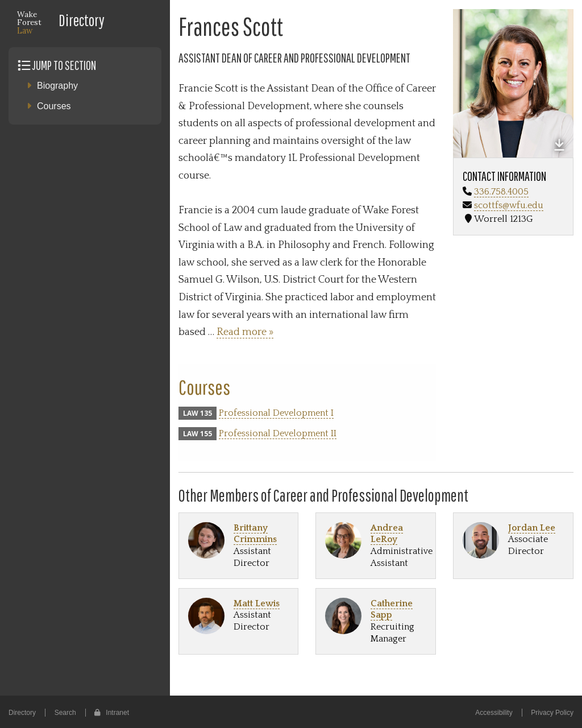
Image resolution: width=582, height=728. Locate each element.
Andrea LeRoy (387, 534)
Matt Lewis (257, 603)
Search (65, 713)
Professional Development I (276, 413)
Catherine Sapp (392, 609)
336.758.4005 (501, 192)
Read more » (245, 332)
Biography (57, 86)
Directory (82, 20)
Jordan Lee (532, 528)
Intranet (112, 713)
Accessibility (494, 713)
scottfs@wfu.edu (509, 205)
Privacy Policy (552, 713)
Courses (54, 106)
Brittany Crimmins (255, 534)
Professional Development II (278, 433)
